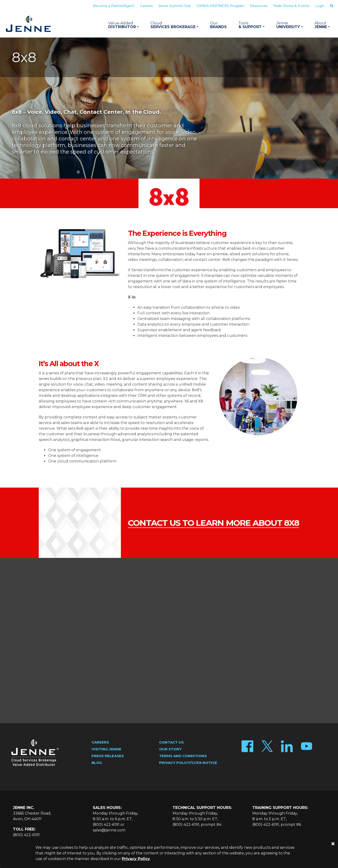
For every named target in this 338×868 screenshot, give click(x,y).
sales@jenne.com (109, 830)
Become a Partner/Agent (114, 6)
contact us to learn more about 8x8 (206, 523)
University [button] (290, 25)
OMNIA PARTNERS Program (220, 6)
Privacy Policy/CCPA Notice (188, 763)
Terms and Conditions (183, 756)
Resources (259, 6)
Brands (218, 25)
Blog (97, 763)
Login (320, 6)
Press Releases (108, 756)
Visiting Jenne (106, 749)
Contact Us (171, 742)
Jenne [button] (322, 25)
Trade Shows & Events (291, 6)
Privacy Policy (136, 859)
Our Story (170, 749)
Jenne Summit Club (175, 6)
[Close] (333, 844)
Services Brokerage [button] (174, 25)
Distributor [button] (123, 25)
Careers (146, 6)
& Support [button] (252, 25)
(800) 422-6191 (26, 835)
